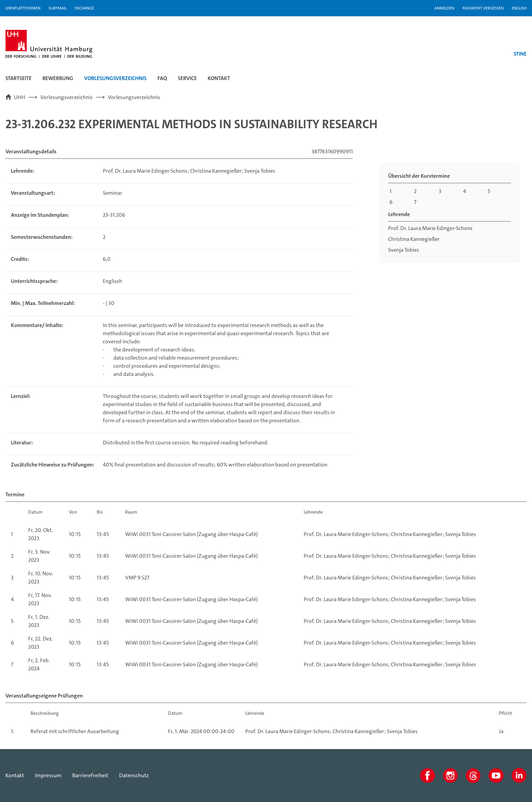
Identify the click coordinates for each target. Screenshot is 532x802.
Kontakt (219, 78)
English (519, 8)
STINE (520, 54)
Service (187, 78)
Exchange (84, 8)
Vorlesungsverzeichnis (115, 78)
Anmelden (444, 8)
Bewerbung (58, 78)
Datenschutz (134, 775)
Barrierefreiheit (90, 775)
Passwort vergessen (483, 8)
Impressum (48, 775)
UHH (20, 97)
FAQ (162, 78)
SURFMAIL (58, 8)
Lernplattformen (23, 8)
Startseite (18, 78)
